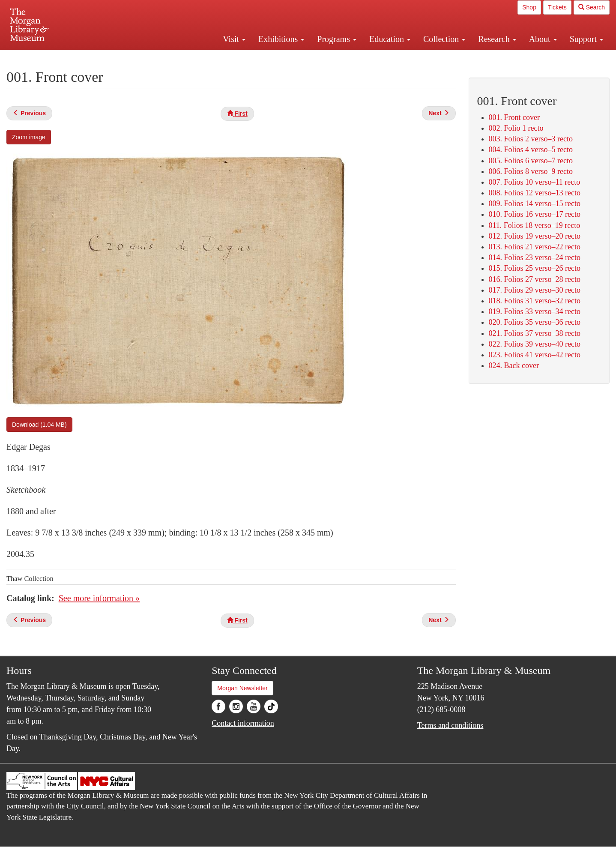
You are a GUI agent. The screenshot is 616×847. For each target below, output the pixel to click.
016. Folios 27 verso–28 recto (535, 279)
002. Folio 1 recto (516, 128)
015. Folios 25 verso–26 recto (535, 268)
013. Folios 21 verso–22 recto (535, 247)
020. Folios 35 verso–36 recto (535, 322)
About (543, 39)
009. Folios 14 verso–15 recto (535, 204)
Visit (234, 39)
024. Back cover (514, 365)
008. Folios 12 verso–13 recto (535, 193)
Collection (444, 39)
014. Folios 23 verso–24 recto (535, 257)
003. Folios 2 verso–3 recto (531, 139)
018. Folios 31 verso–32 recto (535, 301)
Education (390, 39)
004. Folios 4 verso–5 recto (531, 150)
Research (497, 39)
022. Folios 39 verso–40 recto (535, 344)
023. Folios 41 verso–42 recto (535, 355)
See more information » (99, 598)
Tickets (557, 7)
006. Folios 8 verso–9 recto (531, 171)
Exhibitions (281, 39)
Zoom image (29, 137)
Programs (337, 39)
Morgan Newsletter (242, 688)
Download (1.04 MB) (39, 425)
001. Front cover (514, 117)
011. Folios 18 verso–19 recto (535, 225)
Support (586, 39)
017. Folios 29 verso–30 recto (535, 290)
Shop (529, 7)
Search (592, 7)
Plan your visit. (206, 57)
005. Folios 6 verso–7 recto (531, 161)
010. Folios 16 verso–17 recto (535, 214)
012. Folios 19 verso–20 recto (535, 236)
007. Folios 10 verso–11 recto (535, 182)
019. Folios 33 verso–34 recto (535, 311)
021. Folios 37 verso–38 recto (535, 333)
